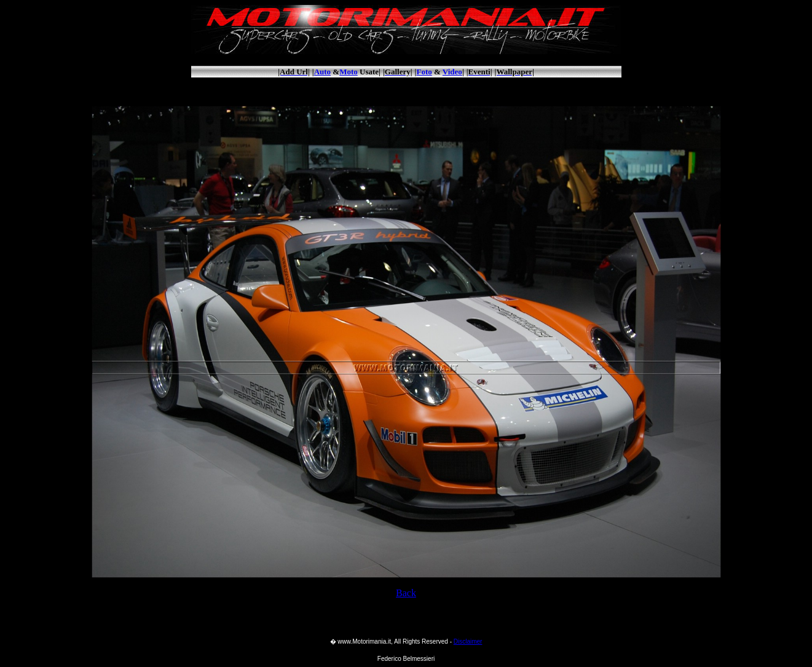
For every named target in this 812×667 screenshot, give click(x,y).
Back (406, 593)
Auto (322, 72)
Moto (349, 72)
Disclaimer (468, 641)
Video (452, 72)
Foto (424, 72)
